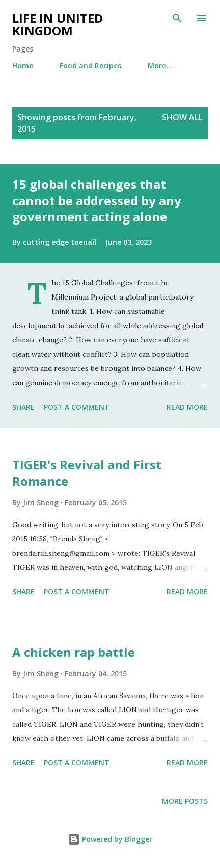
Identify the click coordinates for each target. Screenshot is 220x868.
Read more (187, 407)
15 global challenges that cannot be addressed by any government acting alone (97, 200)
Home (23, 66)
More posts (185, 801)
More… (160, 66)
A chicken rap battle (74, 652)
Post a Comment (77, 407)
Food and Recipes (90, 66)
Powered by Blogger (110, 839)
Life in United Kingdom (58, 24)
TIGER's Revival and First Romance (87, 473)
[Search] (177, 18)
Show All (182, 117)
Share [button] (23, 407)
